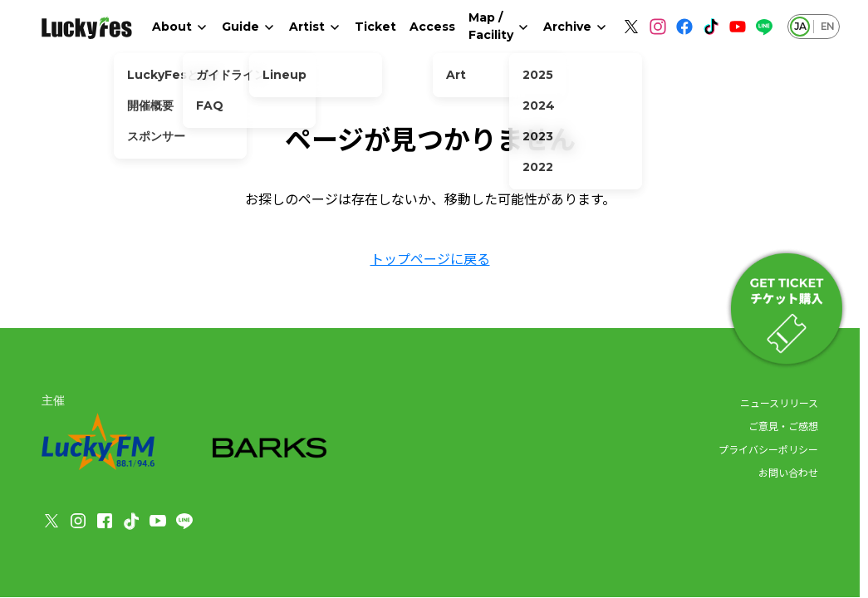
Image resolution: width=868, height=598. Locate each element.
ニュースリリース (779, 402)
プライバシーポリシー (768, 449)
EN (827, 26)
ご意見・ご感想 (783, 426)
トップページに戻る (430, 258)
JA (800, 26)
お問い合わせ (788, 472)
